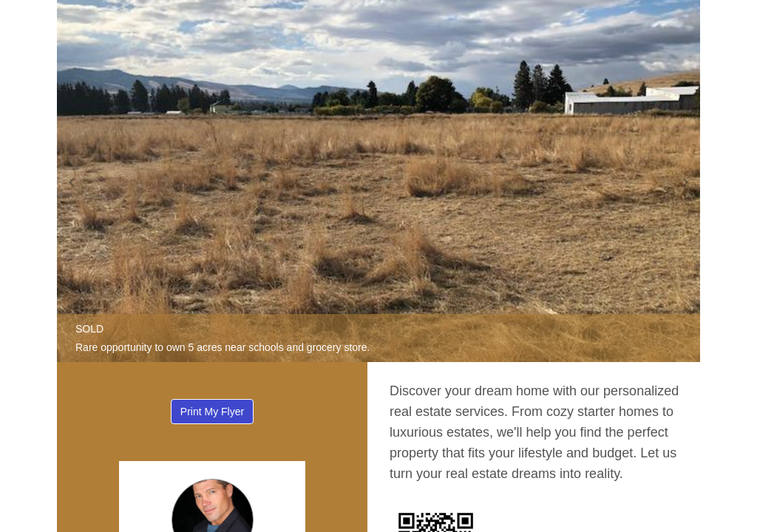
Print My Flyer (212, 412)
